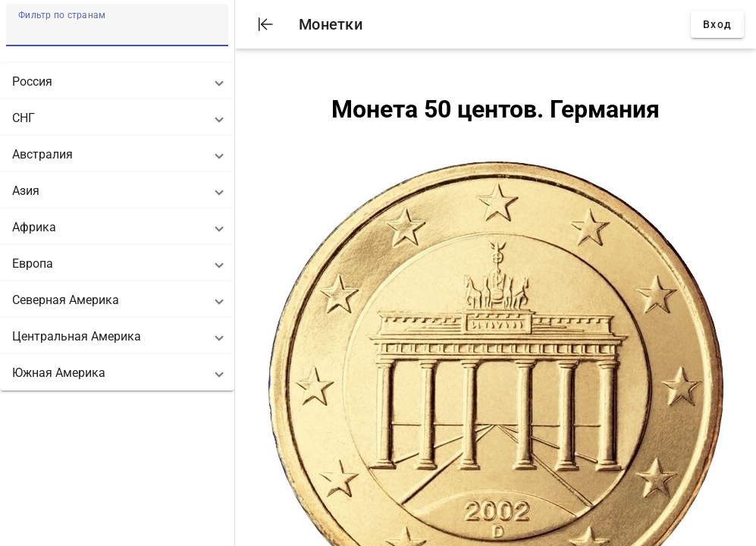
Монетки (331, 24)
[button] (117, 81)
